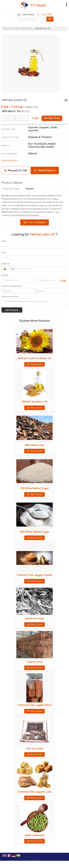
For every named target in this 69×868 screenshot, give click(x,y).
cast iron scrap (34, 749)
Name (4, 241)
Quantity (5, 275)
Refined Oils (27, 29)
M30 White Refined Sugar (34, 532)
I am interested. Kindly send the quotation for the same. (34, 302)
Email (4, 252)
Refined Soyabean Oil (35, 402)
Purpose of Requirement (12, 286)
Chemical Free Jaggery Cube (34, 792)
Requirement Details (10, 297)
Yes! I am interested (34, 222)
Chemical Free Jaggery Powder (34, 575)
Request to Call (16, 171)
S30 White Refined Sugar (35, 488)
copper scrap (35, 662)
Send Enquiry (45, 170)
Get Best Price (52, 118)
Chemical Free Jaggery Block (34, 705)
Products (15, 29)
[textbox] (22, 118)
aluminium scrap (34, 619)
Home (6, 29)
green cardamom (35, 835)
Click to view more (9, 160)
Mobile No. (6, 264)
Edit (35, 118)
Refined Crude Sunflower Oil (34, 358)
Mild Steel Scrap (34, 445)
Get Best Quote (34, 364)
